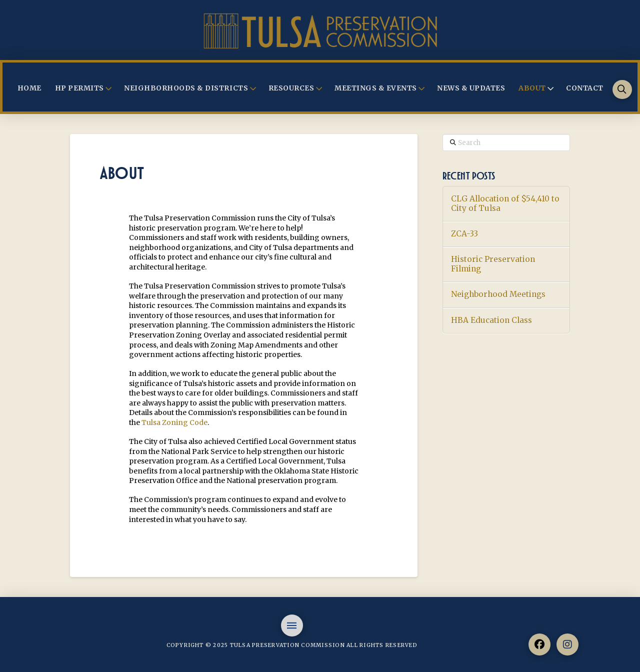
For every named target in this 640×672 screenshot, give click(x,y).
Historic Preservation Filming (493, 264)
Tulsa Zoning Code (174, 422)
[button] (622, 90)
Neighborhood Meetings (498, 294)
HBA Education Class (491, 320)
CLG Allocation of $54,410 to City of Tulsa (505, 204)
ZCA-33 (464, 234)
